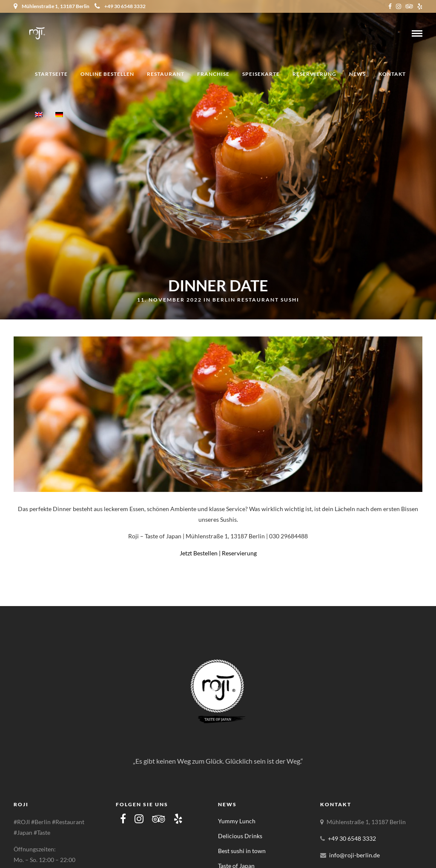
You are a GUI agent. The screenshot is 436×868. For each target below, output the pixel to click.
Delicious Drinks (240, 836)
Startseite (51, 74)
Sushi (290, 300)
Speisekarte (261, 74)
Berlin (224, 300)
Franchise (213, 74)
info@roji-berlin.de (354, 855)
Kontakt (392, 74)
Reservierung (314, 74)
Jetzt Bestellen (199, 553)
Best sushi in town (242, 851)
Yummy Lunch (237, 821)
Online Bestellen (107, 74)
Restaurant (166, 74)
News (357, 74)
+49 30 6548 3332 (120, 6)
